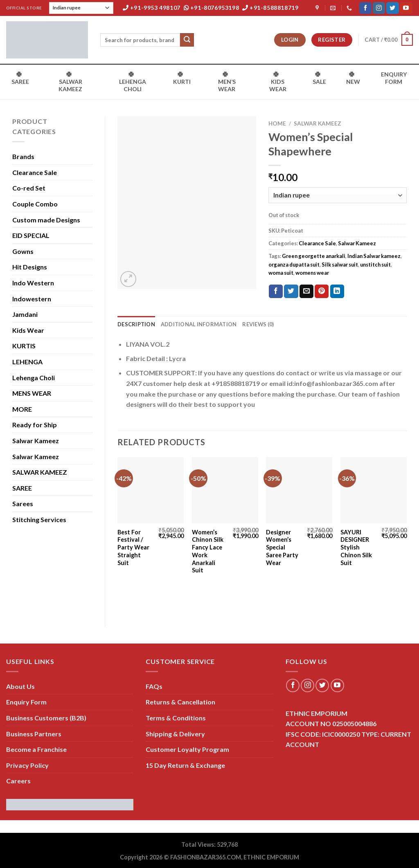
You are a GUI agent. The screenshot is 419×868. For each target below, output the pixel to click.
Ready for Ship (35, 425)
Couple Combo (35, 204)
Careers (18, 781)
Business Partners (34, 734)
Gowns (23, 251)
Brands (23, 156)
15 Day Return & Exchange (185, 765)
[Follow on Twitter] (392, 8)
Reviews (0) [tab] (258, 324)
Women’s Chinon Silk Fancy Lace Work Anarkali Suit (208, 551)
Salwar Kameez (36, 441)
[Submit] (187, 40)
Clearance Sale (35, 172)
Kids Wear (28, 330)
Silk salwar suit (340, 265)
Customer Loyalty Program (187, 749)
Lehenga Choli (34, 378)
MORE (22, 409)
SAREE (22, 488)
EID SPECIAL (31, 235)
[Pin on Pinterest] (322, 292)
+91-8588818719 (270, 8)
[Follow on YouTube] (406, 8)
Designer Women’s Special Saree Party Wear (282, 547)
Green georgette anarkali (314, 256)
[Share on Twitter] (291, 292)
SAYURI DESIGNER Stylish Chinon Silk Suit (356, 547)
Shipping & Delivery (175, 734)
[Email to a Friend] (306, 292)
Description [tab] (136, 324)
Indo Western (33, 283)
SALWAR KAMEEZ (40, 472)
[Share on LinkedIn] (337, 292)
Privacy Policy (27, 765)
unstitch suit (375, 265)
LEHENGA (27, 362)
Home (277, 123)
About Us (20, 686)
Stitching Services (39, 519)
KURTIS (24, 346)
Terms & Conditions (176, 718)
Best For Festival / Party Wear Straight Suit (133, 547)
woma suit (281, 273)
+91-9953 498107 (152, 8)
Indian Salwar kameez (374, 256)
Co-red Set (29, 188)
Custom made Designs (46, 220)
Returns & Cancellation (180, 702)
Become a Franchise (36, 749)
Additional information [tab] (199, 324)
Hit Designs (30, 267)
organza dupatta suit (294, 265)
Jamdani (25, 314)
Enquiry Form (26, 702)
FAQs (154, 686)
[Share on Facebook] (276, 292)
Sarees (23, 504)
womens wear (312, 273)
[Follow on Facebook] (365, 8)
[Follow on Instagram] (379, 8)
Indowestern (32, 299)
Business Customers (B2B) (46, 718)
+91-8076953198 (212, 8)
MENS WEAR (32, 393)
